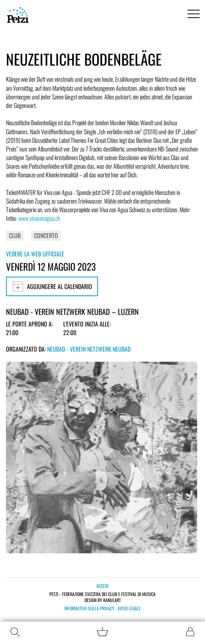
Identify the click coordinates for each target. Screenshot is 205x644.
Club (15, 235)
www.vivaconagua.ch (39, 218)
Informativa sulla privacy (89, 608)
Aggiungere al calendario (52, 286)
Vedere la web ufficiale (35, 254)
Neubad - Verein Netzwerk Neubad (89, 349)
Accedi (102, 586)
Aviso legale (129, 608)
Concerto (46, 235)
